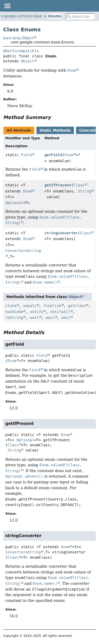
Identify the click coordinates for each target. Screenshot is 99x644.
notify (37, 312)
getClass (77, 306)
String (85, 191)
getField (53, 155)
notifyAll (60, 312)
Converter (15, 251)
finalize (52, 306)
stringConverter (61, 233)
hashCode (14, 312)
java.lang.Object (18, 38)
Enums (55, 16)
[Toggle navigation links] (7, 6)
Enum (69, 155)
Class (79, 185)
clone (11, 306)
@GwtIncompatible (21, 51)
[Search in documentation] (81, 16)
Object (28, 61)
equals (30, 306)
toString (14, 318)
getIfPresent (58, 185)
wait (34, 318)
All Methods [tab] (19, 130)
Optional (14, 203)
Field (26, 155)
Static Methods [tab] (55, 130)
